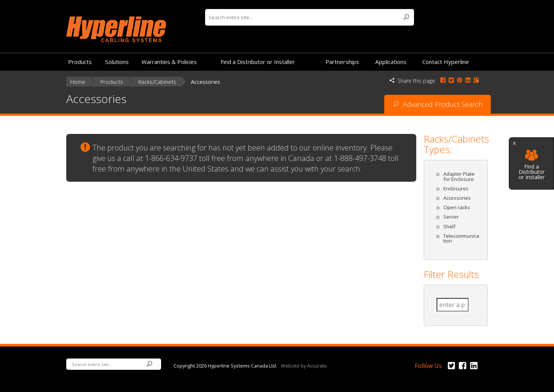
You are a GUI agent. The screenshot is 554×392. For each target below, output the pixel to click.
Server (451, 217)
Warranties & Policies (169, 62)
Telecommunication (461, 238)
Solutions (117, 62)
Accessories (457, 198)
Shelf (449, 226)
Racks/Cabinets (157, 82)
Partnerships (342, 62)
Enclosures (456, 188)
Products (80, 62)
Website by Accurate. (304, 365)
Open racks (457, 207)
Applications (391, 62)
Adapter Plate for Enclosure (459, 176)
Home (78, 82)
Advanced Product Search (438, 104)
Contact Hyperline (446, 62)
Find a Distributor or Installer (532, 165)
